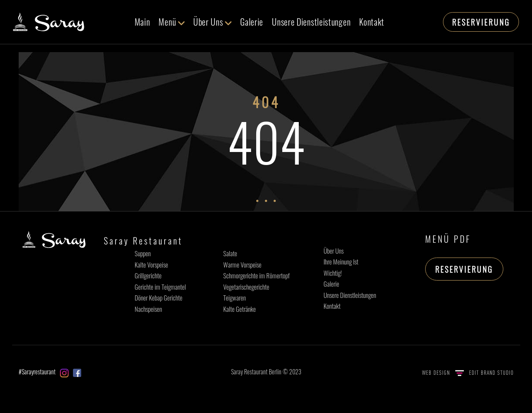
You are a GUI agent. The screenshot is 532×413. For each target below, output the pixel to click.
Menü (172, 22)
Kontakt (372, 22)
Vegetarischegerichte (246, 287)
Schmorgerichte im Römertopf (256, 275)
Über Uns (212, 22)
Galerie (252, 22)
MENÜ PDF (448, 239)
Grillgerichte (148, 275)
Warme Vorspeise (242, 264)
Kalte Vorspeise (151, 264)
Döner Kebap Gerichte (159, 297)
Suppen (143, 253)
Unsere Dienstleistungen (311, 22)
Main (142, 22)
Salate (230, 253)
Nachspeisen (148, 309)
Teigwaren (235, 297)
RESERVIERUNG (481, 22)
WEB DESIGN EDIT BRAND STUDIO (468, 373)
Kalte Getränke (240, 309)
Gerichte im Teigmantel (160, 287)
